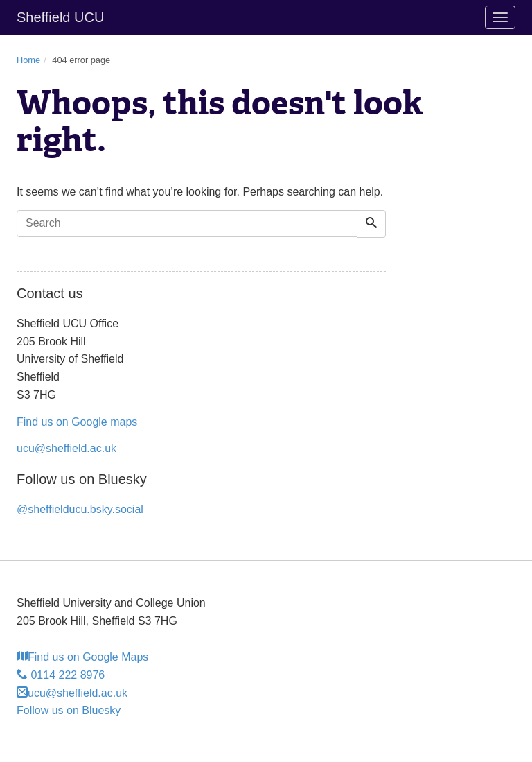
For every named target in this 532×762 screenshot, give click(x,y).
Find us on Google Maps (82, 657)
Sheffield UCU (60, 17)
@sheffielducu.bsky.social (80, 509)
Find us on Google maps (77, 422)
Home (28, 60)
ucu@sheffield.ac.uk (66, 448)
